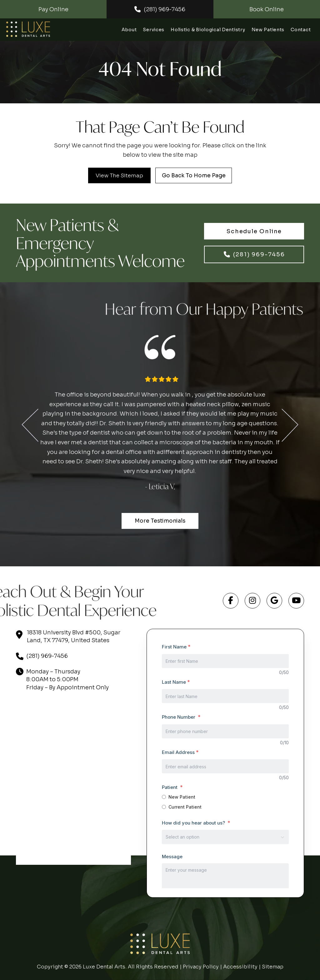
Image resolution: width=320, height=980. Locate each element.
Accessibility (240, 967)
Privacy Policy (201, 967)
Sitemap (273, 967)
